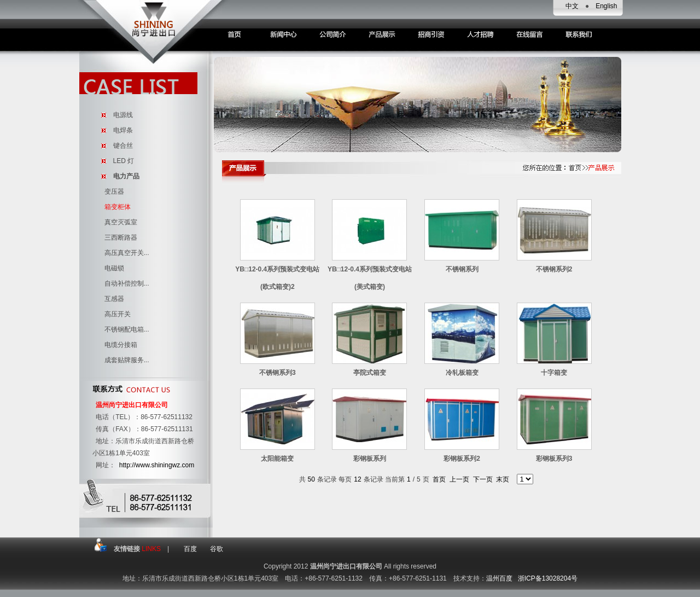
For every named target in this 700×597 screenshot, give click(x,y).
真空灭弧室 (121, 222)
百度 (190, 549)
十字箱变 (554, 373)
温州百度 (499, 578)
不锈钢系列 (462, 269)
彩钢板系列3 (554, 459)
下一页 (483, 479)
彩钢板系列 (370, 459)
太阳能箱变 (277, 459)
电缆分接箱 (121, 345)
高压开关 (118, 314)
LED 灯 (124, 161)
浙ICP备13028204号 (548, 578)
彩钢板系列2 (462, 459)
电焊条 (123, 130)
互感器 (114, 299)
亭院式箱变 (370, 373)
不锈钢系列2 (554, 269)
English (606, 6)
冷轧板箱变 (462, 373)
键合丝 (123, 146)
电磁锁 (114, 268)
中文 (572, 6)
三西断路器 (121, 237)
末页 (503, 479)
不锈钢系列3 (278, 373)
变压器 (114, 192)
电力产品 (126, 176)
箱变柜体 (118, 207)
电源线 (123, 115)
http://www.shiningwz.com (157, 465)
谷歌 (217, 549)
